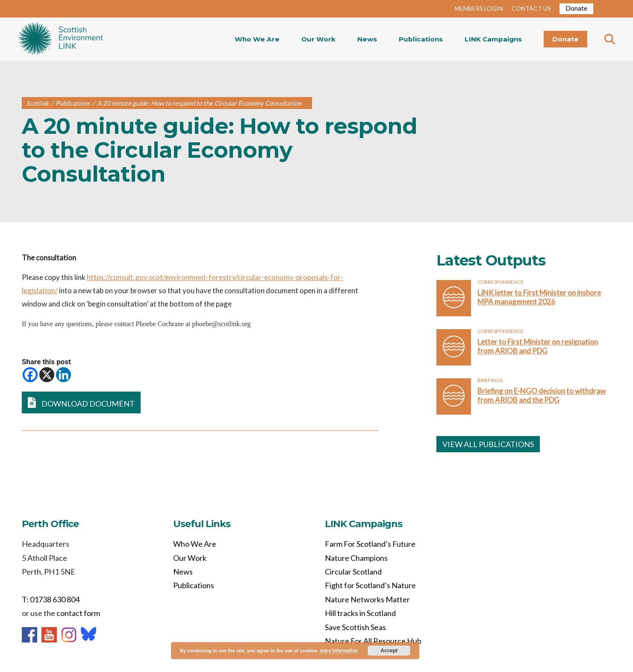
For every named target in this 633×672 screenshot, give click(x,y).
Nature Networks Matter (367, 599)
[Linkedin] (63, 375)
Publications (421, 39)
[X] (47, 375)
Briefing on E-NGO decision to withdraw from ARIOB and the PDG (542, 395)
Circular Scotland (353, 572)
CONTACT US (531, 8)
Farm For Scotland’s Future (370, 544)
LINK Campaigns (493, 39)
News (367, 39)
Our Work (318, 39)
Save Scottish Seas (355, 627)
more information (339, 650)
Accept (389, 651)
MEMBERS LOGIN (479, 8)
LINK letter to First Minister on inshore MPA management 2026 (539, 297)
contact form (78, 613)
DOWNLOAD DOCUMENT (81, 402)
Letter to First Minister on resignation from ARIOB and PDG (538, 346)
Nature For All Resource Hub (373, 641)
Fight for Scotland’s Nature (370, 585)
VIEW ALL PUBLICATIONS (488, 444)
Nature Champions (356, 558)
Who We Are (257, 39)
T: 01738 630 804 (51, 599)
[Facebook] (30, 375)
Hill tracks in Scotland (360, 613)
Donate (576, 8)
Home (61, 39)
